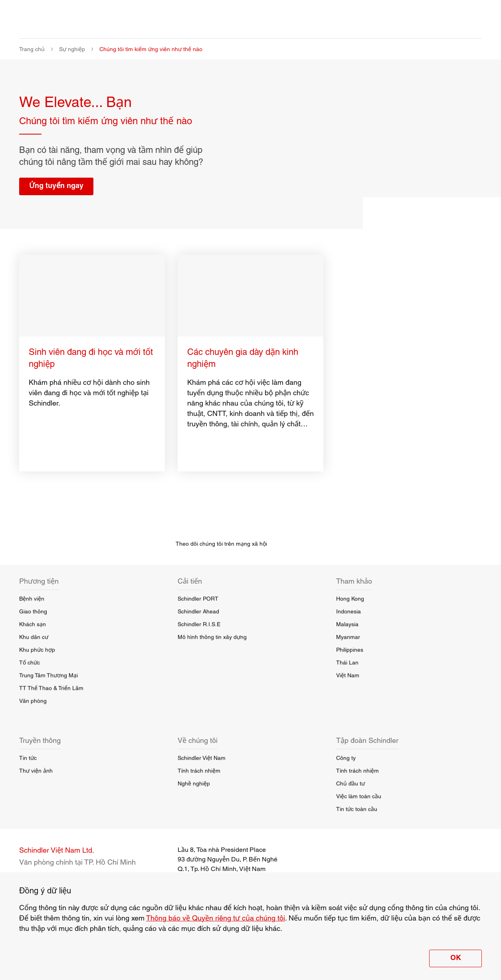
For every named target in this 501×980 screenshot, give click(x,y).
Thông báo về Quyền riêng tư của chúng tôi (216, 918)
